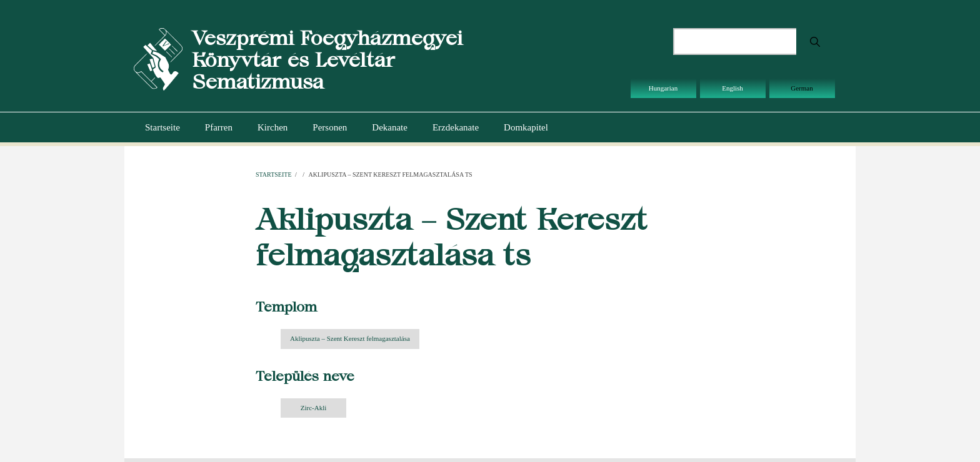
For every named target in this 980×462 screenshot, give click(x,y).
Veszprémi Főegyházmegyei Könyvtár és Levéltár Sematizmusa (327, 60)
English (732, 88)
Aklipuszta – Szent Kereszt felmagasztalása (350, 338)
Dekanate (390, 127)
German (802, 88)
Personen (330, 127)
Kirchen (272, 127)
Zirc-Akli (314, 408)
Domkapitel (526, 127)
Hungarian (663, 88)
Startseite (162, 127)
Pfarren (219, 127)
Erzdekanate (456, 127)
